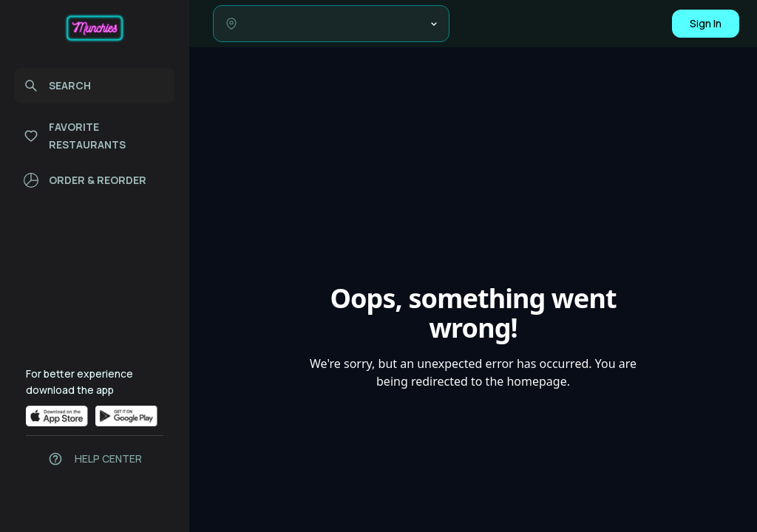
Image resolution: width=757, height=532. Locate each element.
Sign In (706, 23)
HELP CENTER (108, 458)
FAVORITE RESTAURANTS (75, 136)
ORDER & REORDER (85, 180)
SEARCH (57, 86)
